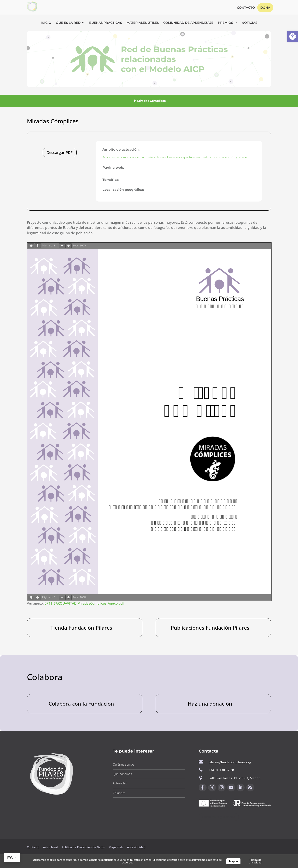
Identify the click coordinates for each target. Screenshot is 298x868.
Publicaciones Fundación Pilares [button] (210, 628)
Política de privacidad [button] (255, 861)
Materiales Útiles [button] (143, 23)
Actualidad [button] (120, 783)
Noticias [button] (249, 23)
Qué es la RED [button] (68, 23)
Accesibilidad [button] (136, 847)
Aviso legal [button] (51, 847)
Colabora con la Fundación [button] (81, 704)
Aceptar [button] (233, 861)
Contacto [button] (246, 8)
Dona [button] (265, 8)
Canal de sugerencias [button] (219, 817)
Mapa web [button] (116, 847)
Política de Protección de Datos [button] (84, 847)
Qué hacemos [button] (122, 774)
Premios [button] (225, 23)
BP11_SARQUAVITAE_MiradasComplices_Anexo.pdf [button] (84, 603)
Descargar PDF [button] (60, 152)
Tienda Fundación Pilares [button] (81, 628)
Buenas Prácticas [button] (106, 23)
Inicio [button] (46, 23)
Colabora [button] (119, 793)
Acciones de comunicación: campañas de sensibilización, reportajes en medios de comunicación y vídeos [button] (175, 157)
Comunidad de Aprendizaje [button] (188, 23)
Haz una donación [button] (210, 704)
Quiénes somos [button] (124, 764)
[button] (293, 36)
